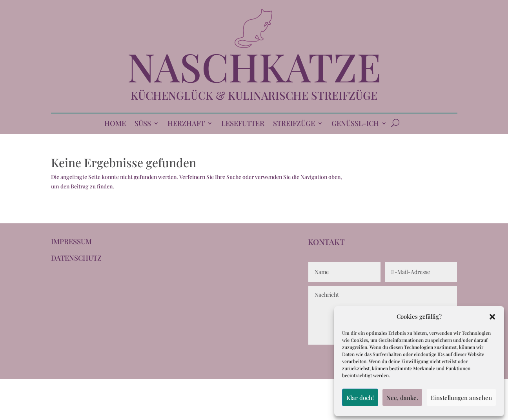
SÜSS (143, 124)
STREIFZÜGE (294, 124)
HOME (115, 124)
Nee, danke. (402, 398)
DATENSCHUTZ (76, 258)
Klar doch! (360, 398)
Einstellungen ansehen (461, 398)
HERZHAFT (186, 124)
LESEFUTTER (243, 124)
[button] (492, 317)
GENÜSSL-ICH (355, 124)
